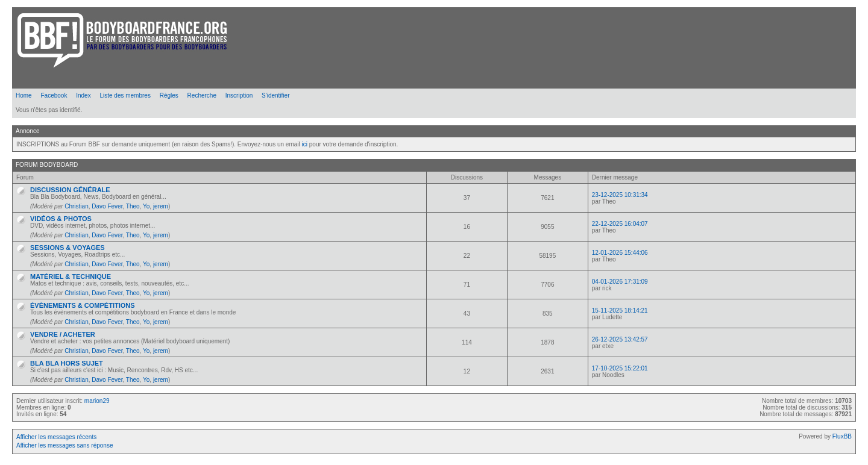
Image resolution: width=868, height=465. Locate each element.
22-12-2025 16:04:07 (620, 224)
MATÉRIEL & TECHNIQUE (71, 276)
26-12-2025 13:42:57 (620, 339)
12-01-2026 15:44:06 (620, 253)
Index (83, 95)
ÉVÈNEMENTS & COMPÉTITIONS (83, 305)
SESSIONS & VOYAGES (68, 248)
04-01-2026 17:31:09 (620, 282)
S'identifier (275, 95)
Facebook (54, 95)
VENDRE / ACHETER (63, 334)
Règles (169, 95)
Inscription (239, 95)
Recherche (202, 95)
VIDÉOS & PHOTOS (61, 219)
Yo (146, 206)
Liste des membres (125, 95)
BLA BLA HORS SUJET (67, 363)
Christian (76, 206)
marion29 (97, 401)
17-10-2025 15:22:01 (620, 368)
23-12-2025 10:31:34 (620, 195)
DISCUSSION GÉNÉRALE (70, 190)
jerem (161, 206)
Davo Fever (107, 206)
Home (24, 95)
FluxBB (842, 436)
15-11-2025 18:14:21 (620, 311)
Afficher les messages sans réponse (64, 445)
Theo (133, 206)
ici (305, 144)
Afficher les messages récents (56, 437)
